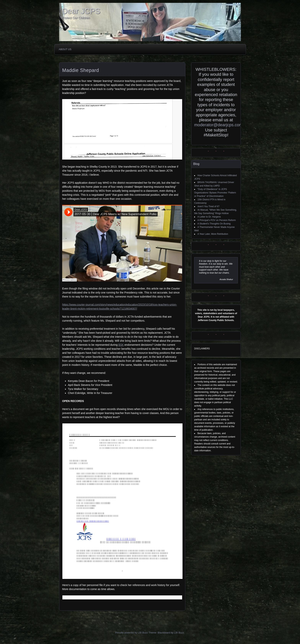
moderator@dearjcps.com (218, 125)
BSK (121, 345)
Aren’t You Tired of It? (208, 206)
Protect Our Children (76, 18)
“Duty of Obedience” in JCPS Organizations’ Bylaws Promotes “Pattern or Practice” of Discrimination (215, 193)
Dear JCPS (81, 11)
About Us (65, 49)
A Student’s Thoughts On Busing (214, 224)
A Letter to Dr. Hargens (209, 217)
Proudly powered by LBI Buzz (132, 633)
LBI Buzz (179, 633)
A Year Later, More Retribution (213, 234)
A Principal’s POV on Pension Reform (217, 220)
